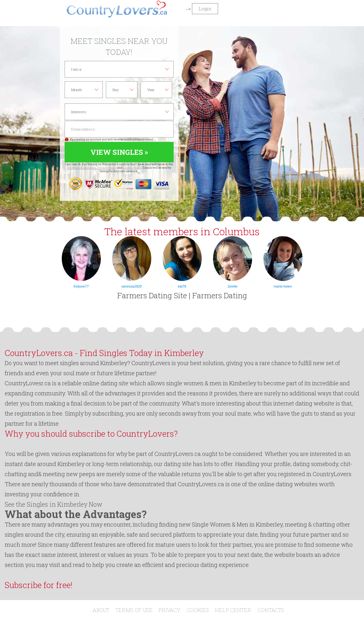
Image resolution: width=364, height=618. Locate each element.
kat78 (182, 286)
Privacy (169, 610)
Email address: (119, 129)
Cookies (198, 610)
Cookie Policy (132, 168)
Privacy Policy (107, 168)
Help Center (233, 610)
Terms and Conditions (82, 168)
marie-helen (283, 286)
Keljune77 (81, 286)
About (101, 610)
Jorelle (232, 286)
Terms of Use (134, 610)
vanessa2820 (132, 286)
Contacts (271, 610)
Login (205, 9)
